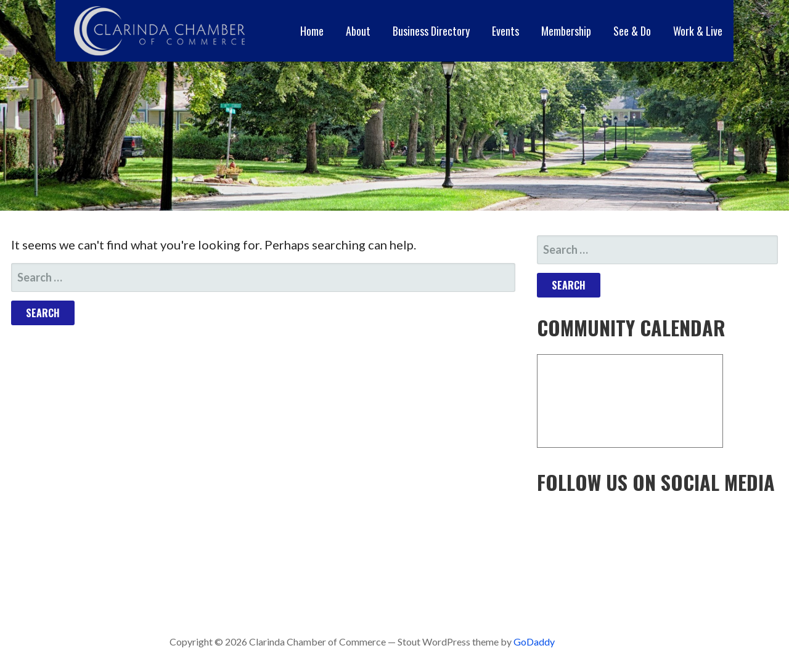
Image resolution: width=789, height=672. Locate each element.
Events (505, 31)
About (358, 31)
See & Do (632, 31)
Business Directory (431, 31)
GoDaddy (534, 642)
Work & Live (698, 31)
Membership (566, 31)
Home (312, 31)
